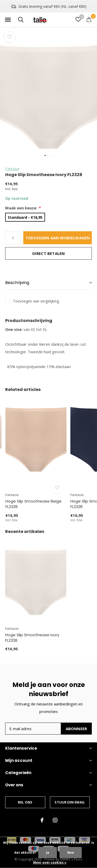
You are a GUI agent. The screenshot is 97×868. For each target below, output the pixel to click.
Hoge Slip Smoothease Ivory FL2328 (32, 638)
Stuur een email (70, 802)
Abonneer (76, 729)
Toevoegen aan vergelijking (36, 301)
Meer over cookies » (50, 862)
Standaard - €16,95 (25, 217)
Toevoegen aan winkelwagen (58, 238)
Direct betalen (49, 253)
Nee (71, 853)
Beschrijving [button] (17, 283)
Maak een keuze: (23, 208)
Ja (48, 853)
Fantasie (12, 169)
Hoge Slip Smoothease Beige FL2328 (33, 504)
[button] (8, 20)
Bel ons (25, 802)
